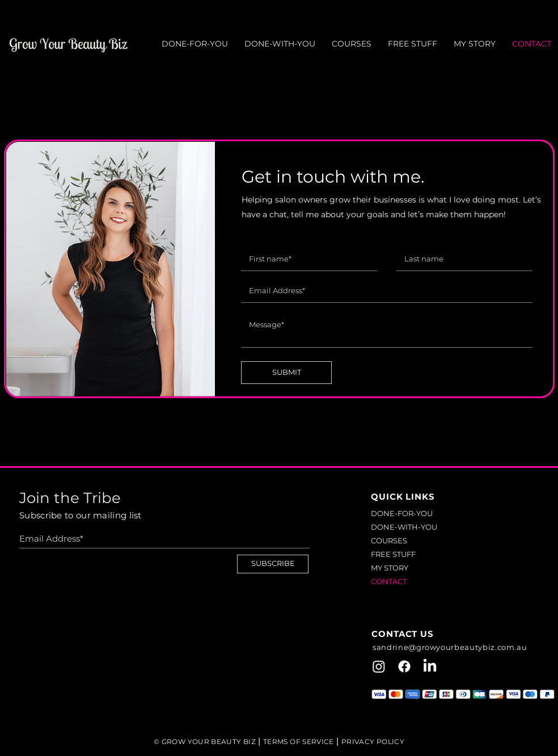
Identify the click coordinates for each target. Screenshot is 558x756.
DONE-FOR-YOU (402, 513)
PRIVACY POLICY (373, 742)
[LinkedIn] (430, 666)
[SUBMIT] (286, 373)
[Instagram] (379, 666)
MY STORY (390, 568)
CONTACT (389, 581)
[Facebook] (404, 666)
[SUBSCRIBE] (273, 564)
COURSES (389, 540)
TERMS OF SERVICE (299, 742)
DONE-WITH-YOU (404, 527)
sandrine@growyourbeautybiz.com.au (450, 647)
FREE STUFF (393, 554)
